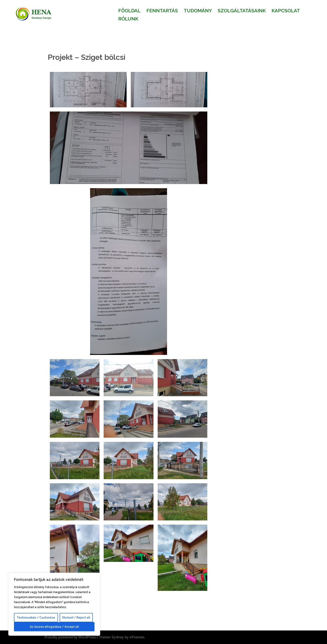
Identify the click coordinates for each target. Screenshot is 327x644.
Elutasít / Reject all (76, 618)
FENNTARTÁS (162, 11)
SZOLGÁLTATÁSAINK (242, 11)
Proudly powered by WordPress (70, 637)
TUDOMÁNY (198, 11)
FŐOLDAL (129, 11)
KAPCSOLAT (286, 11)
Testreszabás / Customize (36, 618)
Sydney (118, 637)
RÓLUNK (128, 19)
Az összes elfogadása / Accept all (54, 627)
